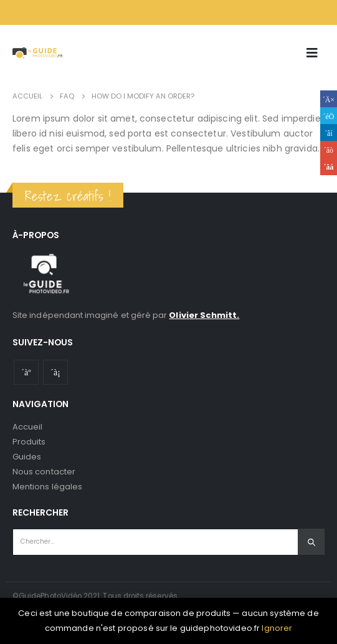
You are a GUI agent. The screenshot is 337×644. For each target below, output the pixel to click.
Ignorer (277, 628)
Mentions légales (47, 487)
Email (329, 167)
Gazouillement (329, 116)
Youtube (26, 372)
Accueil (27, 427)
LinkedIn (329, 132)
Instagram (55, 372)
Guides (27, 457)
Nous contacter (44, 472)
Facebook (329, 99)
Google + (329, 149)
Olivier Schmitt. (204, 315)
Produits (29, 442)
